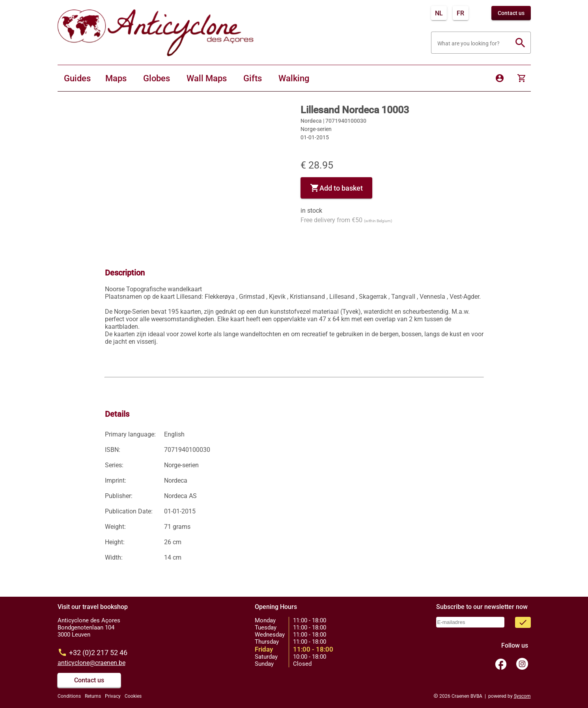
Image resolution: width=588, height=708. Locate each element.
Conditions (69, 696)
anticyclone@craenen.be (91, 663)
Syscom (522, 696)
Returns (93, 696)
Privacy (113, 696)
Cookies (133, 696)
